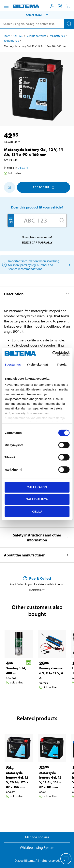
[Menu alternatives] (6, 6)
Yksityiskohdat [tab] (37, 364)
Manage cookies (37, 837)
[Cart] (68, 6)
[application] (66, 859)
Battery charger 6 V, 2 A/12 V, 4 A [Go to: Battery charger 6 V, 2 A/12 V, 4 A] (51, 673)
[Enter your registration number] (36, 220)
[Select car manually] (68, 265)
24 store (23, 168)
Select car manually (37, 242)
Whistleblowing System (37, 848)
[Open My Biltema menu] (52, 6)
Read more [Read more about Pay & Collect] (37, 590)
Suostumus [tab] (13, 364)
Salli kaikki (37, 487)
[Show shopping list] (60, 6)
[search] (37, 24)
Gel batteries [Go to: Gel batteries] (11, 41)
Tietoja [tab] (62, 364)
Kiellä (37, 511)
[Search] (69, 24)
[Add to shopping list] (9, 187)
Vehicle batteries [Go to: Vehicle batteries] (37, 36)
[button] (37, 15)
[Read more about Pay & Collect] (37, 578)
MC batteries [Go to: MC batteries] (57, 36)
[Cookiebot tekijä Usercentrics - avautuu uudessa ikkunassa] (53, 353)
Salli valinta (37, 499)
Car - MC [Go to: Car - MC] (18, 36)
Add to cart (44, 187)
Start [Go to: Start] (7, 36)
